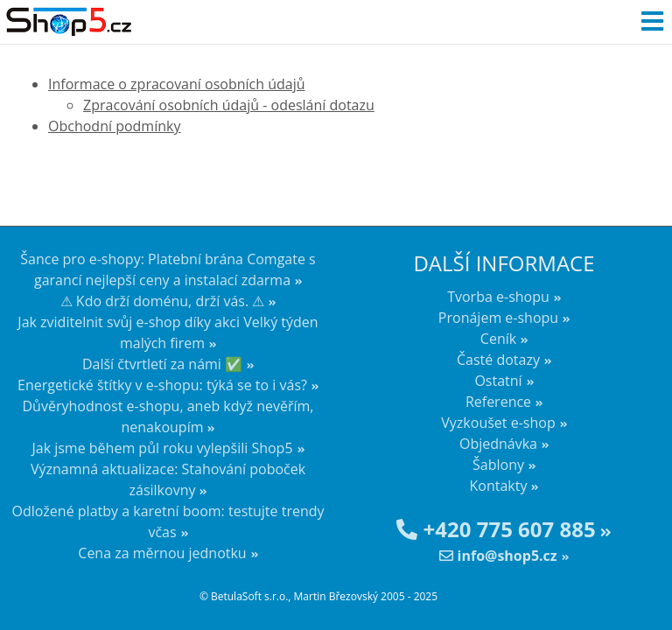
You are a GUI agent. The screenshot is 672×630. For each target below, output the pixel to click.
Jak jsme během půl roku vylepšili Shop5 (162, 448)
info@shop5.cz (498, 556)
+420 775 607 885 (496, 529)
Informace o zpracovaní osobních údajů (177, 84)
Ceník (498, 339)
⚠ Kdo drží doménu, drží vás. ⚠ (163, 301)
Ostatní (498, 381)
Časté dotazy (498, 360)
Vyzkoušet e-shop (498, 423)
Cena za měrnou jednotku (162, 553)
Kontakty (499, 486)
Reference (498, 402)
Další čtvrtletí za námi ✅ (162, 364)
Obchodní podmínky (114, 126)
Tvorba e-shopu (498, 297)
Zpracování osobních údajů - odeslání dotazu (229, 105)
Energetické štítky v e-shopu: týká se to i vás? (162, 385)
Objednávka (498, 444)
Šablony (498, 465)
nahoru (646, 586)
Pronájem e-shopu (498, 318)
